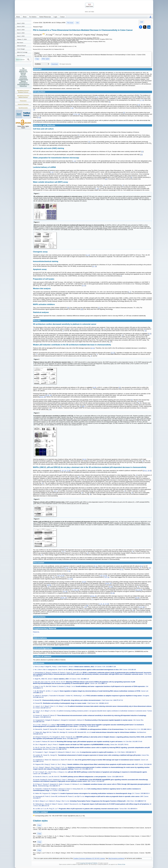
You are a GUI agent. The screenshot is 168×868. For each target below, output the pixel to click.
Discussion (23, 76)
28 (69, 471)
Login (55, 17)
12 (34, 110)
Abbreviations (23, 83)
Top (23, 68)
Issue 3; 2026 (21, 30)
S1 (145, 331)
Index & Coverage (22, 52)
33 (139, 590)
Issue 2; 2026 (21, 33)
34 (141, 590)
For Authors (33, 17)
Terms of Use (121, 864)
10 (72, 108)
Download (55, 64)
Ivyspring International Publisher (89, 863)
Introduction (23, 70)
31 (61, 576)
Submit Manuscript (45, 17)
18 (82, 309)
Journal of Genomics (23, 104)
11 (76, 114)
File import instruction (65, 64)
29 (148, 471)
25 (51, 395)
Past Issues (20, 43)
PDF (142, 22)
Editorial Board (21, 46)
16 (68, 308)
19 (91, 348)
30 (150, 471)
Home (18, 17)
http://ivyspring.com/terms (116, 858)
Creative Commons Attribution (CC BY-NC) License (89, 858)
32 (63, 576)
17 (99, 308)
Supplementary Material (23, 80)
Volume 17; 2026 (22, 39)
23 (114, 353)
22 (112, 353)
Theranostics (23, 101)
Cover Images (21, 49)
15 (141, 154)
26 (83, 406)
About (25, 17)
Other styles (45, 59)
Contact (62, 17)
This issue (70, 23)
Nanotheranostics (23, 108)
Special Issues (21, 55)
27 (67, 471)
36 (113, 593)
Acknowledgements (23, 84)
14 (79, 114)
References (23, 86)
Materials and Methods (23, 72)
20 (48, 395)
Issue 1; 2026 (21, 36)
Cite (77, 23)
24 (120, 387)
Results (23, 75)
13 (124, 113)
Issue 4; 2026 (21, 26)
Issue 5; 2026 (21, 23)
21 (94, 348)
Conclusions (23, 78)
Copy (37, 59)
